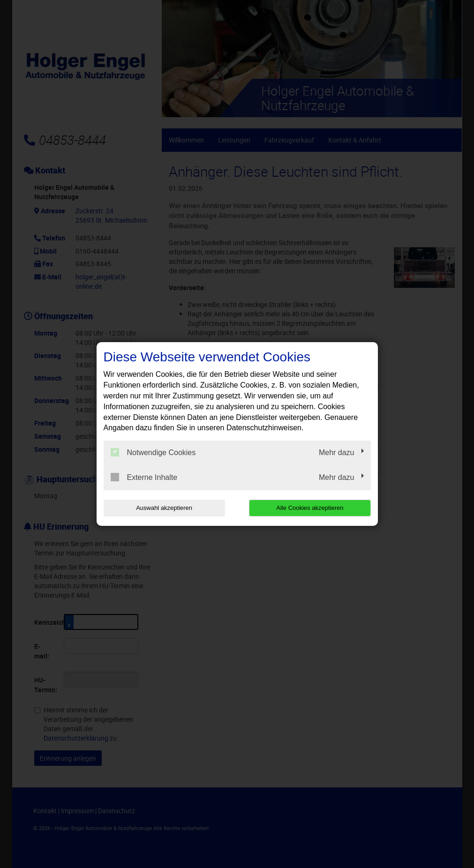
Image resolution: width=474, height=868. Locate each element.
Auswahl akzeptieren (164, 508)
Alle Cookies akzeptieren (311, 508)
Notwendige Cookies (153, 452)
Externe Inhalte (144, 477)
